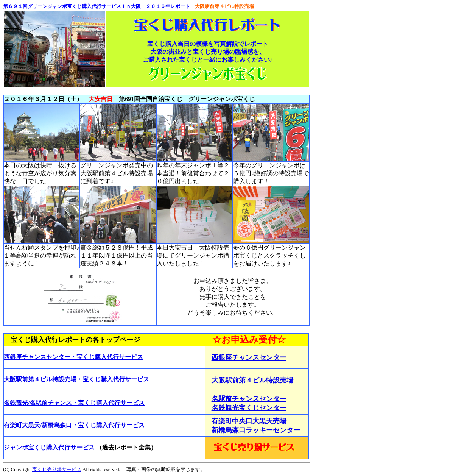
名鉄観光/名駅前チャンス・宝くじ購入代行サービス (74, 403)
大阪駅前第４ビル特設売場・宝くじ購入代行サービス (76, 379)
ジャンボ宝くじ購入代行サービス (49, 447)
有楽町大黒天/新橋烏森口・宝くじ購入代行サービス (74, 425)
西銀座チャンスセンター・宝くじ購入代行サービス (73, 357)
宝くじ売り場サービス (57, 469)
